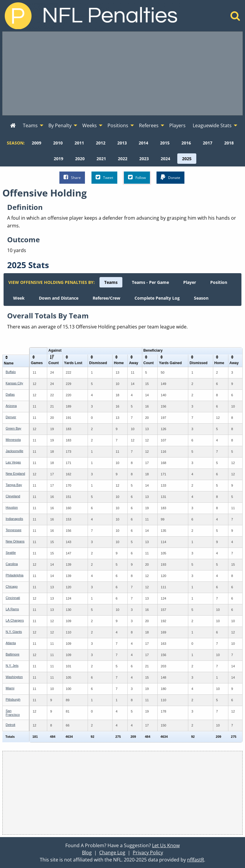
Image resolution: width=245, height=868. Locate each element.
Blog (87, 853)
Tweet (104, 177)
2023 (144, 159)
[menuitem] (13, 126)
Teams (111, 282)
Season (201, 298)
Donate (170, 177)
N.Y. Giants (14, 632)
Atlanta (11, 643)
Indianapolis (14, 519)
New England (15, 474)
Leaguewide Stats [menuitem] (212, 125)
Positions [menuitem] (118, 125)
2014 (143, 143)
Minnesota (13, 440)
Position (219, 282)
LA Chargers (15, 620)
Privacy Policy (148, 853)
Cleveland (13, 496)
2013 (122, 143)
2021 (101, 159)
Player (190, 282)
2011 (79, 143)
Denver (11, 417)
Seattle (11, 553)
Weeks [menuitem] (90, 125)
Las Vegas (13, 462)
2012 (101, 143)
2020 (80, 159)
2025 (187, 159)
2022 (123, 159)
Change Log (112, 853)
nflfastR (196, 860)
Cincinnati (13, 598)
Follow (137, 177)
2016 (186, 143)
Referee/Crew (106, 298)
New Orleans (15, 541)
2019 (59, 159)
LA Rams (12, 609)
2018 (229, 143)
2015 (165, 143)
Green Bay (14, 428)
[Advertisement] (123, 73)
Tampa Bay (14, 485)
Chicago (12, 586)
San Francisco (13, 713)
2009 (37, 143)
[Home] (235, 18)
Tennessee (14, 530)
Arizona (11, 406)
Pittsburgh (13, 699)
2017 (208, 143)
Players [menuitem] (177, 125)
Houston (12, 507)
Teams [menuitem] (30, 125)
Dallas (10, 394)
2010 (58, 143)
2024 (165, 159)
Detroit (10, 725)
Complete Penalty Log (157, 298)
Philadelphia (15, 575)
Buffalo (11, 372)
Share (72, 177)
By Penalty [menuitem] (60, 125)
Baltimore (12, 654)
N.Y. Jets (12, 666)
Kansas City (14, 383)
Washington (14, 677)
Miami (10, 688)
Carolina (12, 564)
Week (19, 298)
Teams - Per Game (150, 282)
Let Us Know (166, 845)
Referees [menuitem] (149, 125)
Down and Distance (59, 298)
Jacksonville (14, 451)
